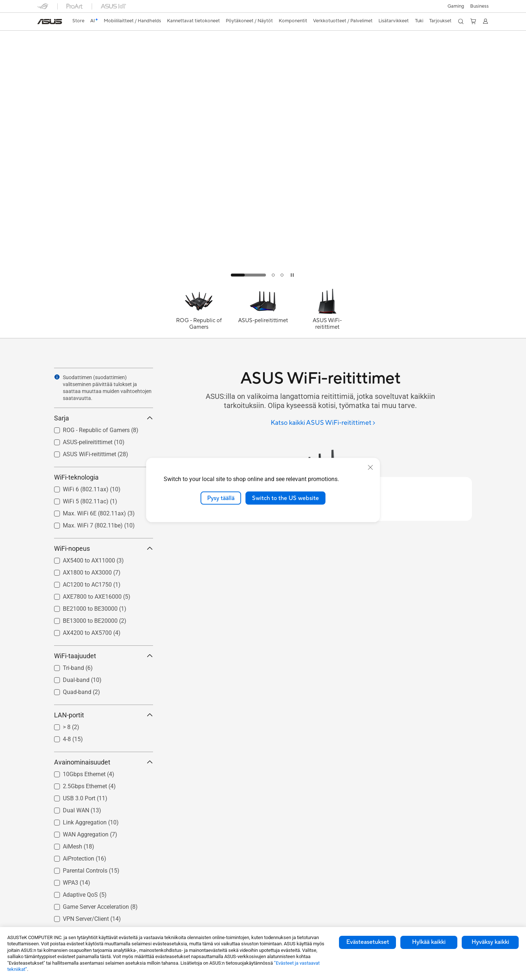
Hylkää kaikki (429, 942)
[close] (370, 467)
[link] (50, 22)
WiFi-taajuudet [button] (104, 656)
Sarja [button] (104, 418)
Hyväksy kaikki (490, 942)
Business (479, 6)
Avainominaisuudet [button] (104, 762)
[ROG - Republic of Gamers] (199, 313)
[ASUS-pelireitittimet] (263, 313)
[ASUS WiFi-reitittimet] (327, 313)
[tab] (248, 275)
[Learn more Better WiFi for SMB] (263, 282)
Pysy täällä (221, 498)
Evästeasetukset (368, 942)
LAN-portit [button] (104, 715)
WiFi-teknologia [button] (104, 477)
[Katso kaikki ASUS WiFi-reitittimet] (323, 423)
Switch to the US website (285, 498)
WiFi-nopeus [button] (104, 548)
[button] (456, 6)
